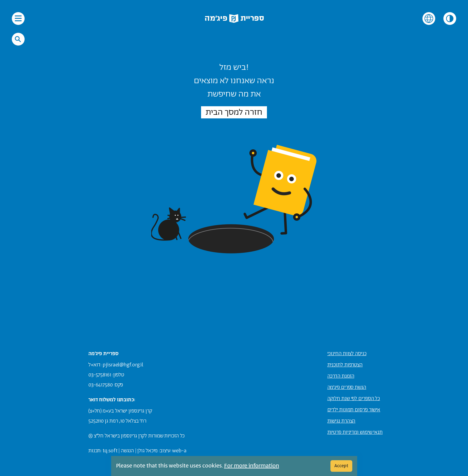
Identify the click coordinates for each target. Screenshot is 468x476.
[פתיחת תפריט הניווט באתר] (18, 19)
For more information (252, 466)
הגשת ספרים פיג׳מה (347, 387)
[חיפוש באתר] (18, 39)
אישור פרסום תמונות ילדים (354, 410)
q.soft (111, 451)
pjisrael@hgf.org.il (123, 365)
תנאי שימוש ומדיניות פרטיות (355, 432)
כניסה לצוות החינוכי (347, 354)
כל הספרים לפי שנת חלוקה (354, 399)
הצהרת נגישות (342, 421)
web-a (179, 451)
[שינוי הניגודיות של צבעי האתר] (450, 19)
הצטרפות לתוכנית (345, 365)
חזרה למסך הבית (234, 112)
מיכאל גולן (147, 451)
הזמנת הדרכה (341, 376)
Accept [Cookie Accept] (341, 466)
